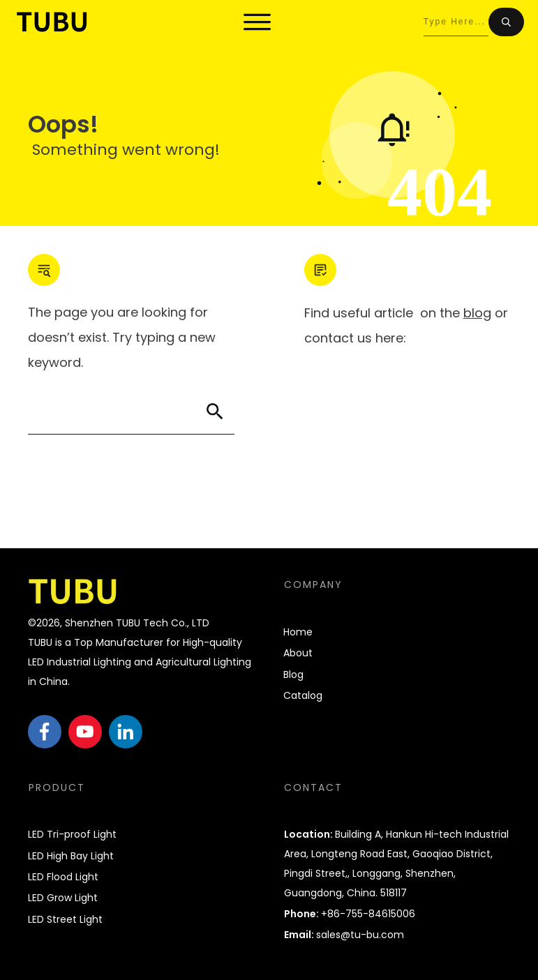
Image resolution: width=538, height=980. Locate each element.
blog (477, 313)
